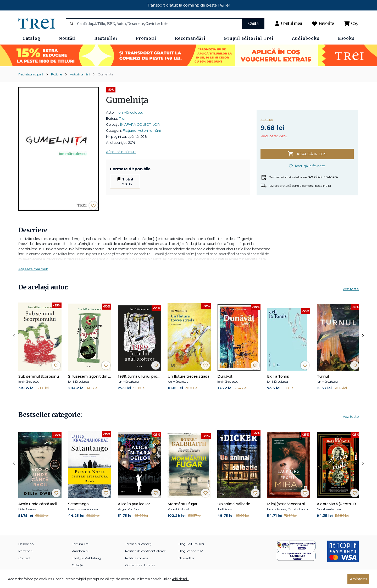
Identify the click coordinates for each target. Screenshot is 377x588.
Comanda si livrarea (140, 565)
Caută (253, 23)
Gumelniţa (105, 74)
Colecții (77, 565)
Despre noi (26, 544)
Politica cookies (137, 558)
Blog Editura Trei (191, 544)
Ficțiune (57, 74)
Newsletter (187, 558)
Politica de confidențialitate (145, 551)
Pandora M (80, 551)
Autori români (80, 74)
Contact (24, 558)
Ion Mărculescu (130, 112)
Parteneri (25, 551)
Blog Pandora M (191, 551)
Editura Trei (81, 544)
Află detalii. (180, 579)
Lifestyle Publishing (86, 558)
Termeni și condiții (139, 544)
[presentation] (14, 336)
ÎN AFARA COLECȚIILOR (140, 124)
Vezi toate (351, 289)
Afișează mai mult (121, 152)
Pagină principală (31, 74)
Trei (122, 118)
